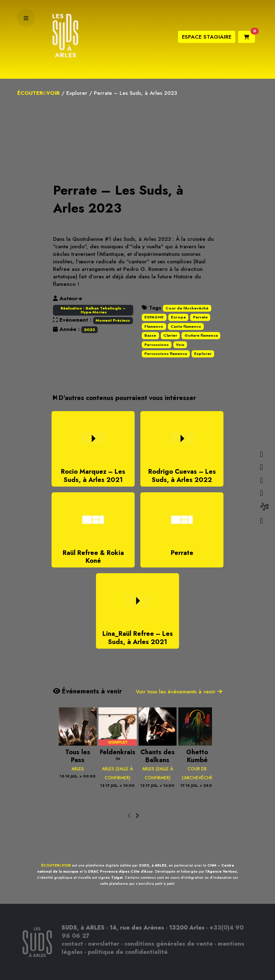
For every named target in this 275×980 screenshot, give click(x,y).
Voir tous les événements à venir (179, 692)
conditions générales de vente (168, 944)
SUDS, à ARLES (153, 865)
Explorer (77, 93)
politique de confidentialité (128, 952)
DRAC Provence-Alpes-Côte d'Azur (120, 871)
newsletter (104, 944)
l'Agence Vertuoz (221, 871)
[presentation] (129, 816)
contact (72, 944)
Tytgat (117, 877)
